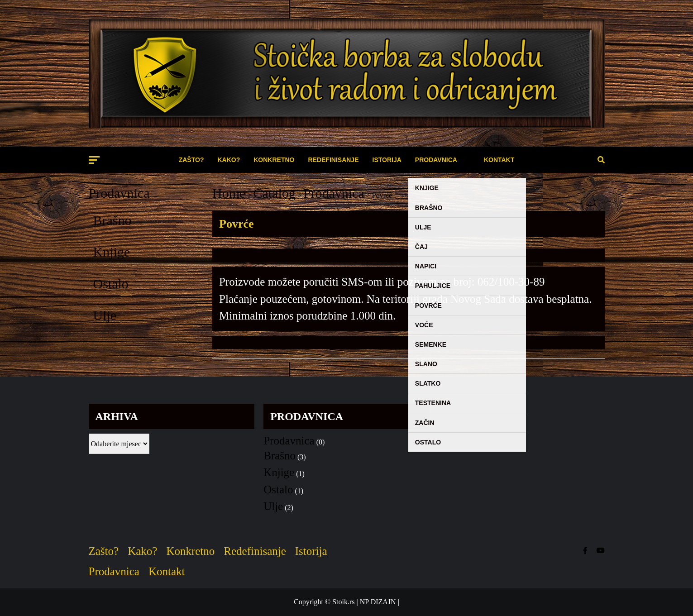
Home (229, 193)
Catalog (274, 193)
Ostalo (111, 284)
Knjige (112, 252)
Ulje (105, 315)
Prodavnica (119, 193)
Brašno (112, 220)
